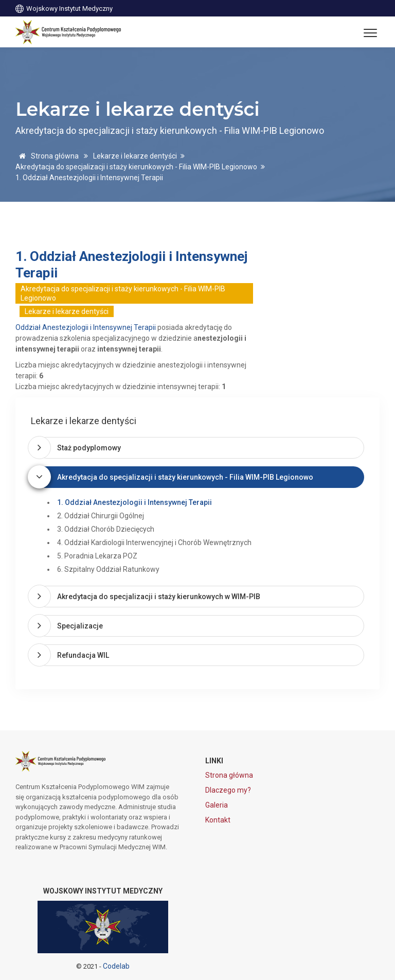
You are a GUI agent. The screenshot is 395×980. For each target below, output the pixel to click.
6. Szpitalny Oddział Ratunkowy (108, 569)
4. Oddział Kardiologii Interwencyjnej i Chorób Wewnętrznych (154, 542)
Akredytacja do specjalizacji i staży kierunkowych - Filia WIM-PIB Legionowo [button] (185, 477)
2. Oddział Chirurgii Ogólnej (101, 516)
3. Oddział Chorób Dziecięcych (106, 529)
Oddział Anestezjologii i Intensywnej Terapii (86, 327)
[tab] (200, 448)
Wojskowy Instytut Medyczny (64, 8)
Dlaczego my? (228, 790)
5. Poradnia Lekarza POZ (97, 556)
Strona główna (47, 156)
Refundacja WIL (83, 655)
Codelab (116, 966)
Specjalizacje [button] (80, 626)
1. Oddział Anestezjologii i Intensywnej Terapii (134, 502)
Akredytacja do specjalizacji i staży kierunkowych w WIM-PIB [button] (159, 597)
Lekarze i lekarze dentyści (135, 156)
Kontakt (218, 820)
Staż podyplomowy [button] (89, 448)
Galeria (217, 805)
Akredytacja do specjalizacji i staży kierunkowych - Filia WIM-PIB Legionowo (136, 167)
